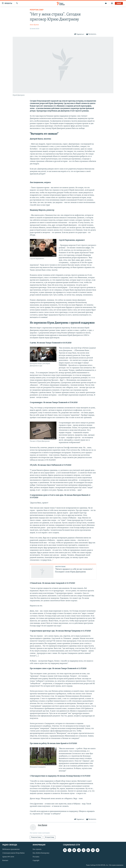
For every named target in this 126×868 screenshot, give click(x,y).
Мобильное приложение (11, 849)
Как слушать (37, 849)
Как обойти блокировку (41, 853)
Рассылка (36, 857)
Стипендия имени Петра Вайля (13, 853)
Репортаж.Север (37, 10)
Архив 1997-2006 (8, 857)
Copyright (36, 861)
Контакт (5, 861)
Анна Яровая (34, 25)
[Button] (79, 34)
